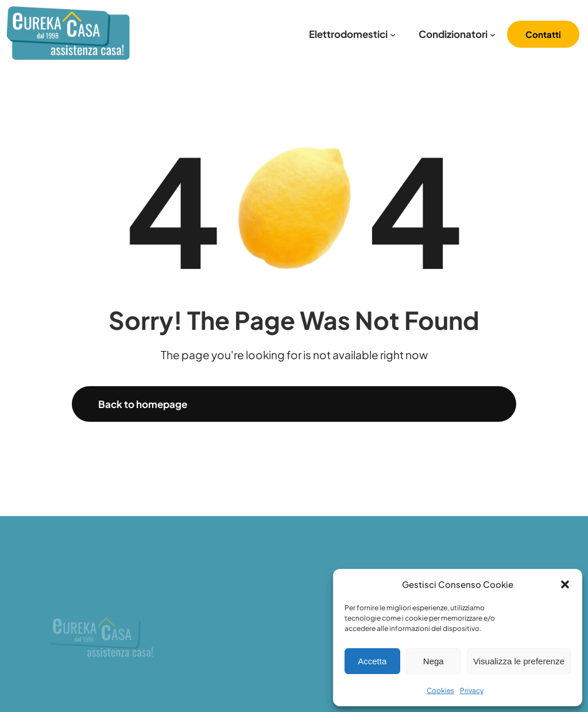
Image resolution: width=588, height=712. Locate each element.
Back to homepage (143, 404)
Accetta (372, 661)
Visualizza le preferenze (519, 661)
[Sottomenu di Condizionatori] (493, 34)
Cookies (440, 690)
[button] (565, 584)
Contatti (543, 34)
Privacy (472, 690)
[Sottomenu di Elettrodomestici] (393, 34)
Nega (434, 661)
